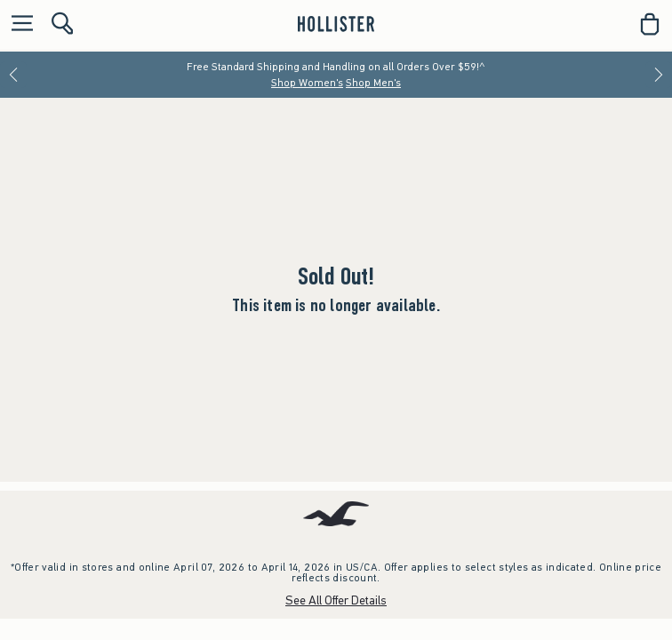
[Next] (659, 75)
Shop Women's (307, 83)
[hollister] (336, 24)
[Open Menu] (18, 24)
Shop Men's (373, 83)
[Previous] (13, 75)
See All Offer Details (336, 600)
